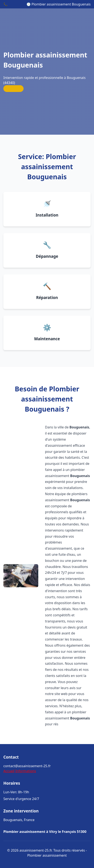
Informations (26, 771)
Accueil (9, 771)
